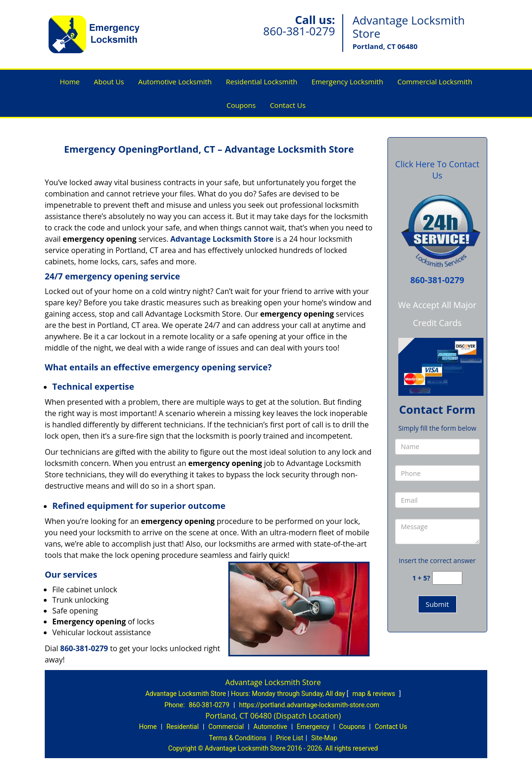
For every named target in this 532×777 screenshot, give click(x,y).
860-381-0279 (299, 31)
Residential (182, 727)
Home (70, 82)
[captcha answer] (447, 578)
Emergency (313, 727)
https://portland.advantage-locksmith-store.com (309, 705)
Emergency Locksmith (347, 82)
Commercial (226, 727)
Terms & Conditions (238, 738)
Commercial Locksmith (435, 82)
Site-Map (324, 738)
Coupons (241, 105)
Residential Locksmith (262, 82)
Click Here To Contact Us (437, 170)
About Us (109, 82)
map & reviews (374, 694)
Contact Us (288, 105)
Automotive (270, 727)
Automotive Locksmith (175, 82)
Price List (290, 738)
